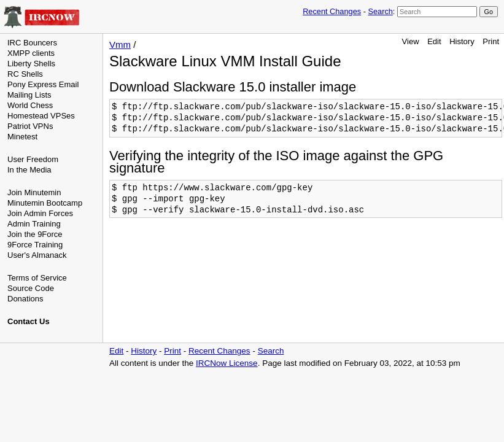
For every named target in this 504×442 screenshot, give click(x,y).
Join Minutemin (34, 192)
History (462, 41)
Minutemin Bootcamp (45, 203)
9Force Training (35, 245)
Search (380, 11)
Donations (25, 299)
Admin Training (34, 224)
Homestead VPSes (41, 116)
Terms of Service (37, 278)
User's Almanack (37, 255)
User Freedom (33, 159)
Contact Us (29, 321)
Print (491, 41)
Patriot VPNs (30, 126)
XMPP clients (31, 53)
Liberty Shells (31, 64)
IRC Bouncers (32, 43)
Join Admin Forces (40, 213)
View (411, 41)
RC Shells (25, 74)
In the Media (29, 170)
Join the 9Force (35, 234)
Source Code (31, 288)
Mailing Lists (29, 95)
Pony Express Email (43, 84)
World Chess (30, 105)
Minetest (22, 137)
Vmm (120, 45)
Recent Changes (332, 11)
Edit (434, 41)
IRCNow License (227, 363)
